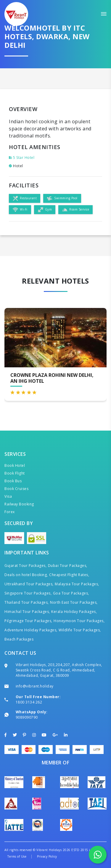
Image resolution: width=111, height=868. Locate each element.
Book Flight (15, 473)
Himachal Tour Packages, (27, 612)
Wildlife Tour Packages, (80, 630)
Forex (10, 512)
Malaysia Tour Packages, (77, 584)
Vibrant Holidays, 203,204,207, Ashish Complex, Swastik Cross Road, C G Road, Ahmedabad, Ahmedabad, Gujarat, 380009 (59, 670)
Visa (8, 496)
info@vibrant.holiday (35, 686)
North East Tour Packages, (74, 602)
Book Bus (13, 481)
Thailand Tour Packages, (27, 602)
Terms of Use (17, 856)
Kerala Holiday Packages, (74, 612)
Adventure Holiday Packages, (31, 630)
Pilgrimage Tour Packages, (28, 621)
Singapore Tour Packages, (28, 593)
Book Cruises (16, 489)
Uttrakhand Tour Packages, (29, 584)
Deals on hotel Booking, (26, 575)
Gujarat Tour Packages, (25, 566)
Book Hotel (15, 465)
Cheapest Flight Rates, (69, 575)
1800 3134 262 (29, 702)
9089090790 (27, 717)
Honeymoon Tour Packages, (79, 621)
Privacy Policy (47, 856)
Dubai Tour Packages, (68, 566)
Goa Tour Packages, (71, 593)
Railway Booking (19, 504)
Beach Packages (19, 639)
